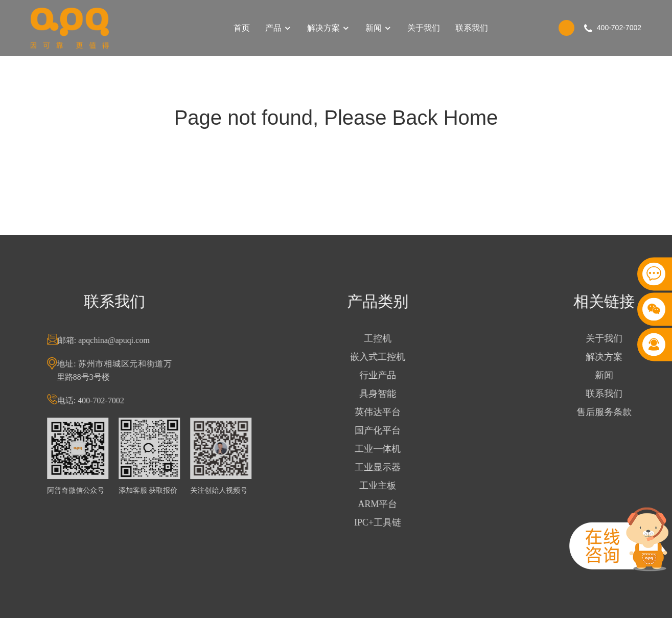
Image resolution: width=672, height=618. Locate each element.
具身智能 (390, 394)
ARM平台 (390, 504)
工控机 (390, 338)
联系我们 (472, 28)
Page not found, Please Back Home (336, 118)
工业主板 (390, 486)
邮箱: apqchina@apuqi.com (117, 340)
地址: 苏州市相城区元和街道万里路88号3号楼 (127, 370)
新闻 (379, 28)
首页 (242, 28)
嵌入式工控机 (390, 357)
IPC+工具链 (390, 522)
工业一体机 (390, 449)
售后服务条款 (617, 412)
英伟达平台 (390, 412)
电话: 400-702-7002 (103, 400)
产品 (279, 28)
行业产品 (390, 375)
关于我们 (424, 28)
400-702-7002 (619, 28)
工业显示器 (390, 467)
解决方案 (329, 28)
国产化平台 (390, 430)
